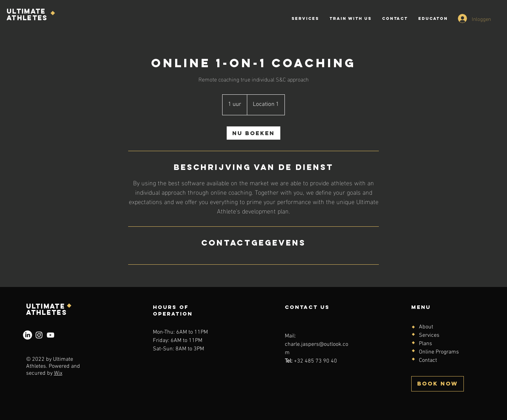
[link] (253, 133)
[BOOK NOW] (438, 384)
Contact (428, 360)
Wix (58, 373)
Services (429, 335)
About (426, 327)
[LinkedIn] (28, 335)
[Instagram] (39, 335)
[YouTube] (50, 335)
